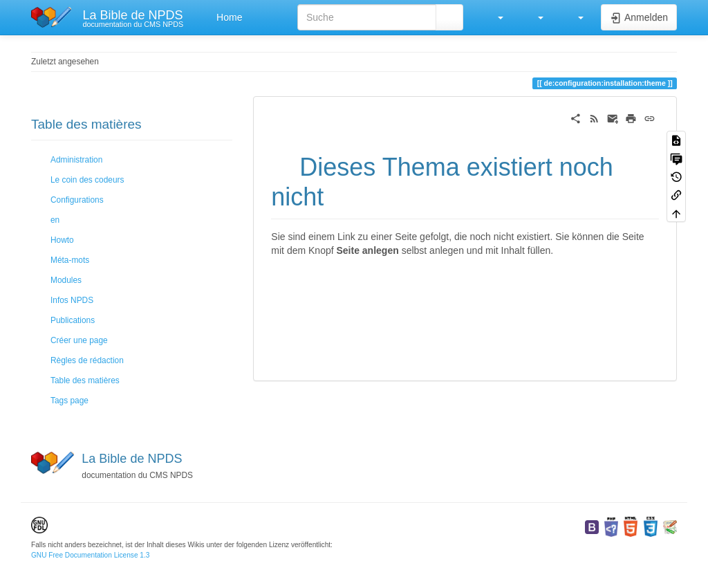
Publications (73, 320)
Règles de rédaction (87, 360)
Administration (76, 160)
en (55, 220)
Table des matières (85, 380)
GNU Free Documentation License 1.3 (90, 555)
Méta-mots (70, 260)
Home (228, 17)
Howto (62, 240)
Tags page (69, 401)
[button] (494, 17)
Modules (66, 280)
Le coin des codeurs (87, 180)
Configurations (77, 200)
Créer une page (79, 340)
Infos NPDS (72, 300)
